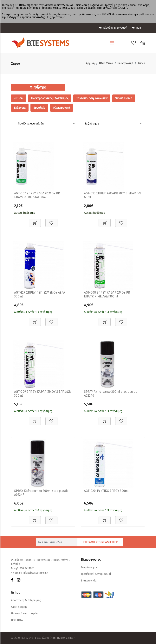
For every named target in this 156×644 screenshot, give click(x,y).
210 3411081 (27, 568)
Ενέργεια (20, 108)
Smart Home (124, 98)
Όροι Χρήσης (19, 607)
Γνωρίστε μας (89, 567)
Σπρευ (141, 63)
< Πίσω (19, 98)
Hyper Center (66, 638)
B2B (137, 28)
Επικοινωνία (89, 581)
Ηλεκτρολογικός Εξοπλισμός (50, 98)
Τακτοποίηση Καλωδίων (92, 98)
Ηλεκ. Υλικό (106, 63)
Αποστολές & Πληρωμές (26, 600)
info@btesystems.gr (35, 573)
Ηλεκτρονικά (125, 63)
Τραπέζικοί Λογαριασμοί (96, 574)
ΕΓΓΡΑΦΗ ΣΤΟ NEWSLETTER (100, 542)
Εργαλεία (39, 108)
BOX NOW (17, 620)
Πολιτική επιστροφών (25, 614)
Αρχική (90, 63)
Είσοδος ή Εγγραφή (113, 28)
